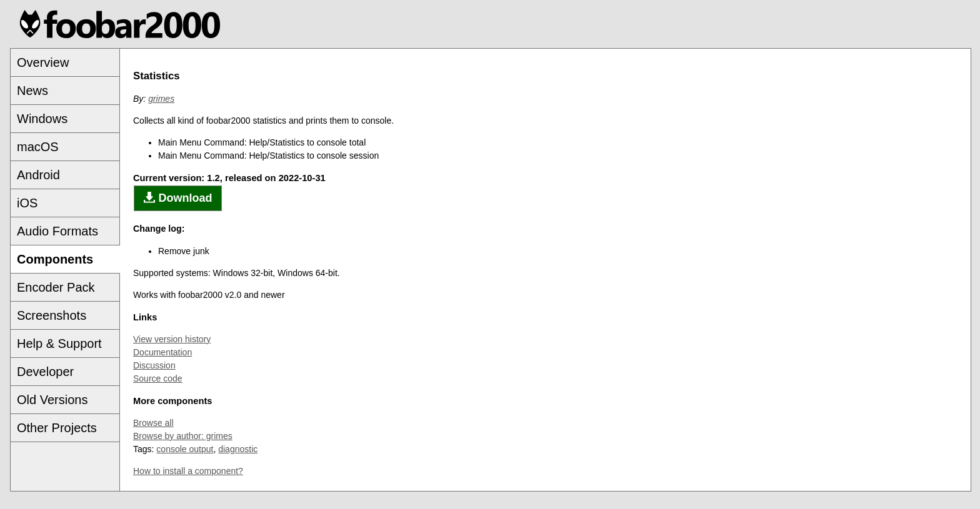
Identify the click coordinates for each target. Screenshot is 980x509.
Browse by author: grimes (183, 436)
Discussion (154, 365)
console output (185, 449)
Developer (45, 372)
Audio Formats (57, 231)
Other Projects (57, 428)
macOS (38, 147)
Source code (158, 378)
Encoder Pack (56, 287)
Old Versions (52, 400)
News (32, 91)
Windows (42, 119)
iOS (27, 203)
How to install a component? (188, 471)
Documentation (162, 352)
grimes (161, 99)
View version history (172, 339)
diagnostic (238, 449)
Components (55, 259)
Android (38, 175)
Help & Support (59, 343)
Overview (43, 62)
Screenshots (52, 315)
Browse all (153, 423)
